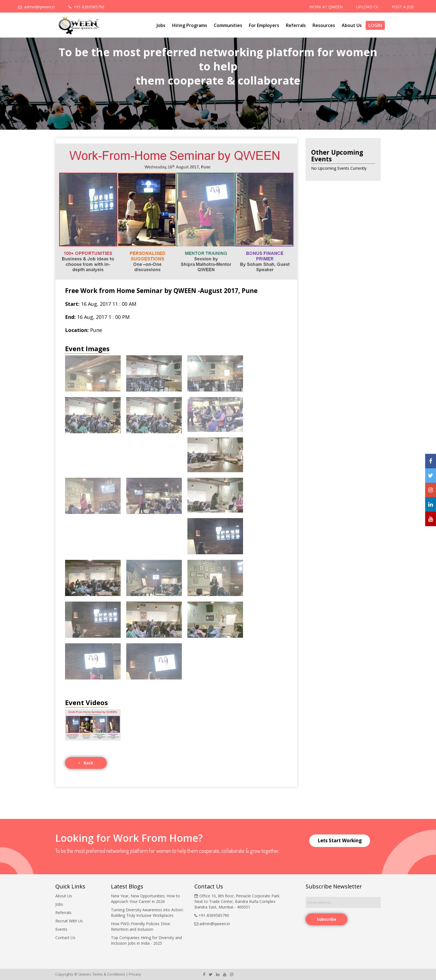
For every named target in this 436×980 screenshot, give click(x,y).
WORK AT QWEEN (326, 7)
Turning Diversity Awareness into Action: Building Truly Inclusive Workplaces (147, 913)
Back (86, 763)
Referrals (296, 25)
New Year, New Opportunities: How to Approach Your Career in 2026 (145, 899)
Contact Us (65, 938)
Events (61, 929)
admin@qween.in (36, 7)
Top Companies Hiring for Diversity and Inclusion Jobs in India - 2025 (146, 940)
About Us (352, 25)
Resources (324, 25)
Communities (228, 25)
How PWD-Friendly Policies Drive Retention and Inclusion (141, 926)
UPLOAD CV (367, 7)
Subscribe (326, 919)
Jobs (161, 25)
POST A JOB (403, 7)
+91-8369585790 (86, 7)
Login (375, 25)
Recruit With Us (69, 921)
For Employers (264, 25)
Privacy (135, 974)
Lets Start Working (340, 840)
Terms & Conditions (109, 974)
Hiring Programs (190, 25)
